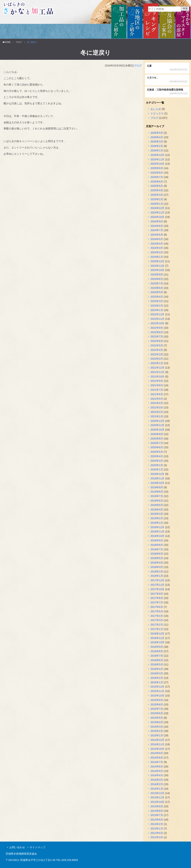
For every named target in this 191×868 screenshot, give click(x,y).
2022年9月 (157, 328)
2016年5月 (157, 664)
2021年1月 (157, 416)
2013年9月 (157, 806)
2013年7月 (157, 815)
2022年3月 (157, 354)
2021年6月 (157, 394)
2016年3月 (157, 673)
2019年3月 (157, 514)
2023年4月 (157, 297)
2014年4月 (157, 775)
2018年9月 (157, 540)
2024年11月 (158, 212)
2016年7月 (157, 656)
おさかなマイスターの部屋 (183, 21)
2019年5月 (157, 505)
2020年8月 (157, 439)
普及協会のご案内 (167, 21)
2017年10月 (158, 589)
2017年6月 (157, 607)
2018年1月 (157, 576)
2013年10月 (158, 802)
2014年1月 (157, 789)
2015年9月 (157, 700)
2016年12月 (158, 634)
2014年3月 (157, 780)
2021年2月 (157, 412)
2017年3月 (157, 620)
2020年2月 (157, 465)
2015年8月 (157, 704)
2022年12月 (158, 314)
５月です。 (167, 80)
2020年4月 (157, 456)
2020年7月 (157, 443)
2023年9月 (157, 274)
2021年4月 (157, 403)
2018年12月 (158, 527)
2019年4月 (157, 510)
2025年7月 (157, 177)
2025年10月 (158, 164)
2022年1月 (157, 363)
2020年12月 (158, 421)
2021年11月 (158, 372)
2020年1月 (157, 469)
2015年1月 (157, 735)
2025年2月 (157, 199)
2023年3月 (157, 301)
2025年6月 (157, 182)
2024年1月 (157, 257)
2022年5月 (157, 345)
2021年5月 (157, 399)
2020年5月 (157, 452)
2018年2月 (157, 572)
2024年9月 (157, 221)
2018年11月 (158, 531)
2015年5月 (157, 718)
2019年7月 (157, 496)
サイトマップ (37, 847)
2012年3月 (157, 837)
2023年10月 (158, 270)
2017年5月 (157, 611)
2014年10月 (158, 749)
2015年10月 (158, 696)
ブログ (19, 42)
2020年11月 (158, 425)
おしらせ (156, 109)
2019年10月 (158, 483)
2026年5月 (157, 133)
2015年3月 (157, 727)
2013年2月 (157, 824)
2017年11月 (158, 585)
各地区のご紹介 (135, 21)
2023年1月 (157, 310)
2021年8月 (157, 385)
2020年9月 (157, 434)
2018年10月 (158, 536)
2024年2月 (157, 252)
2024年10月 (158, 217)
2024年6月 (157, 235)
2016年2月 (157, 678)
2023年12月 (158, 261)
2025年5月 (157, 186)
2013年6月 (157, 820)
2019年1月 (157, 523)
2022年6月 (157, 341)
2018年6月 (157, 554)
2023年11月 (158, 266)
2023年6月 (157, 288)
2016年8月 (157, 651)
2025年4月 (157, 190)
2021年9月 (157, 381)
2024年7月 (157, 230)
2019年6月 (157, 501)
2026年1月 (157, 150)
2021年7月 (157, 390)
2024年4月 (157, 244)
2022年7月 (157, 337)
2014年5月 (157, 771)
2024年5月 (157, 239)
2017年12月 (158, 580)
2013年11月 (158, 797)
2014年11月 (158, 744)
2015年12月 (158, 687)
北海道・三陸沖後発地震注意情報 (167, 92)
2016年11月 (158, 638)
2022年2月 (157, 359)
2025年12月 (158, 155)
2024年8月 (157, 226)
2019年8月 (157, 492)
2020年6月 (157, 447)
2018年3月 (157, 567)
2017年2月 (157, 625)
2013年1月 (157, 829)
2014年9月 (157, 753)
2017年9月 (157, 594)
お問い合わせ (17, 847)
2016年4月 (157, 669)
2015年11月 (158, 691)
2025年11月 (158, 159)
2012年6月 (157, 833)
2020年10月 (158, 430)
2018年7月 (157, 549)
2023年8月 (157, 279)
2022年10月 (158, 323)
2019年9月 (157, 487)
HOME (7, 42)
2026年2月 (157, 146)
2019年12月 (158, 474)
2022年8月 (157, 332)
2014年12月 (158, 740)
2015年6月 (157, 713)
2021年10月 (158, 377)
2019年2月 (157, 518)
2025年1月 (157, 204)
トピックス (157, 113)
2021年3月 (157, 407)
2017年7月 (157, 602)
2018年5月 (157, 558)
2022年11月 (158, 319)
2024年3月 (157, 248)
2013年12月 (158, 793)
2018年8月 (157, 545)
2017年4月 (157, 616)
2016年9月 (157, 647)
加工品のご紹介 (119, 21)
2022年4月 (157, 350)
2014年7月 (157, 762)
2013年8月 (157, 811)
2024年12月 (158, 208)
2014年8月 (157, 758)
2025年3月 (157, 195)
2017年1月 (157, 629)
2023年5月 (157, 292)
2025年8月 (157, 173)
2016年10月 (158, 642)
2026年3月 (157, 142)
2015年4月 (157, 722)
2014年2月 (157, 784)
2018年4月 (157, 563)
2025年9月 (157, 168)
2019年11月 (158, 478)
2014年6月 (157, 767)
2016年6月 (157, 660)
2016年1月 (157, 682)
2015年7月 (157, 709)
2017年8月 (157, 598)
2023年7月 (157, 283)
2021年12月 (158, 368)
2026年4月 (157, 137)
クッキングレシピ (151, 21)
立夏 (167, 68)
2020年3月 (157, 461)
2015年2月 (157, 731)
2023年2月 (157, 306)
